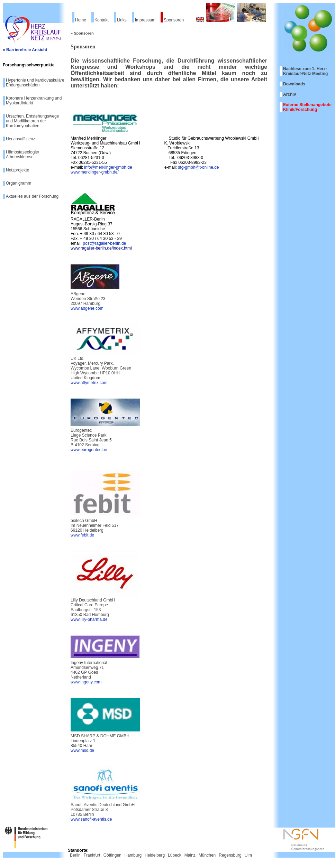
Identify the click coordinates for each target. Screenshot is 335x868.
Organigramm (19, 183)
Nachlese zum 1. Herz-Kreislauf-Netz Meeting (305, 71)
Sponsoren (174, 20)
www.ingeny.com (86, 682)
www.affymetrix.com (89, 383)
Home (81, 20)
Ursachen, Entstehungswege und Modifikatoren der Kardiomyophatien (32, 121)
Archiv (289, 94)
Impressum (145, 20)
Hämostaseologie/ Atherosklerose (22, 155)
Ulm (248, 855)
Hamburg (133, 855)
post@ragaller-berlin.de (104, 243)
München (207, 855)
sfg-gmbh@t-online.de (198, 167)
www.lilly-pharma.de (89, 619)
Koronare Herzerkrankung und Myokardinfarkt (34, 101)
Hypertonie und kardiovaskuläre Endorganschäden (35, 83)
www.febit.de (82, 535)
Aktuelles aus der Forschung (32, 196)
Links (122, 20)
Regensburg (230, 855)
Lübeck (175, 855)
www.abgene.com (87, 308)
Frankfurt (92, 855)
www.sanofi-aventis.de (91, 819)
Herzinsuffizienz (20, 139)
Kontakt (102, 20)
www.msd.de (82, 750)
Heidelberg (155, 855)
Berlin (75, 855)
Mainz (190, 855)
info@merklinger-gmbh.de (108, 167)
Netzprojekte (17, 170)
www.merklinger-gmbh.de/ (95, 172)
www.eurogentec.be (89, 450)
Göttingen (112, 855)
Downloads (294, 84)
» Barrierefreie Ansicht (25, 50)
